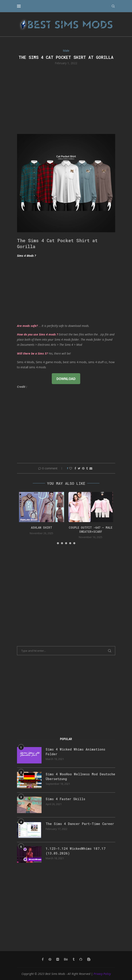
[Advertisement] (66, 99)
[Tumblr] (74, 959)
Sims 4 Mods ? (26, 256)
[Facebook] (43, 959)
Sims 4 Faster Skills (65, 799)
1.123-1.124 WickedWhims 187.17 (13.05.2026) (76, 851)
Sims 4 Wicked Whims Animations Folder (75, 751)
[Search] (113, 6)
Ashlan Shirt (42, 528)
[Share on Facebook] (75, 468)
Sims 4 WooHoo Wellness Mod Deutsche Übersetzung (80, 776)
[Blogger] (89, 959)
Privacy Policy (102, 974)
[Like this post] (71, 468)
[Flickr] (58, 959)
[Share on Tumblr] (87, 468)
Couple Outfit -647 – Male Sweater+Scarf (91, 530)
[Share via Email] (91, 468)
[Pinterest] (50, 959)
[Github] (81, 959)
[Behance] (66, 959)
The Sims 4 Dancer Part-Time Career (80, 824)
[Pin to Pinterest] (83, 468)
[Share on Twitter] (79, 468)
